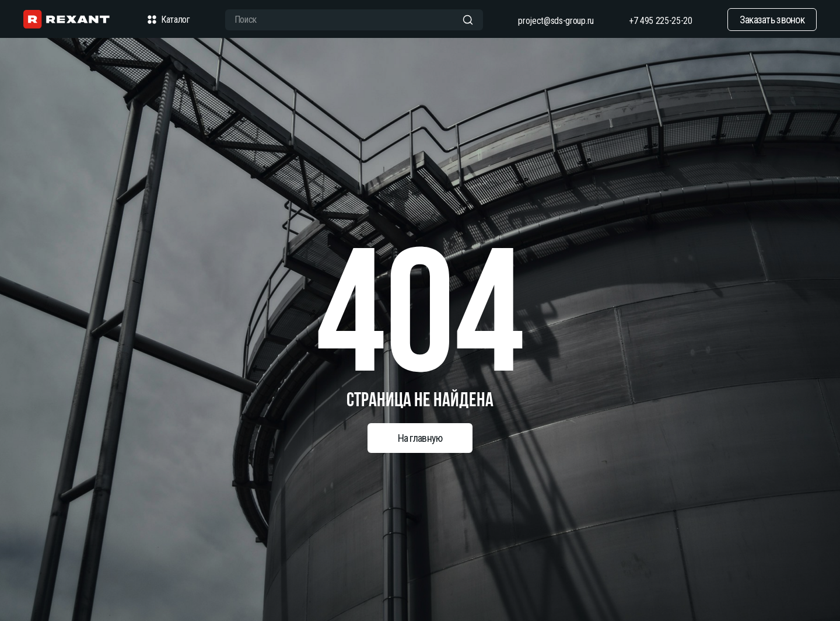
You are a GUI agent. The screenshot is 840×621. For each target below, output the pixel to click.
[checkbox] (152, 20)
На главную (420, 438)
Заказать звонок (772, 20)
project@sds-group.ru (556, 21)
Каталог (167, 20)
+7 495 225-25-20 (661, 21)
